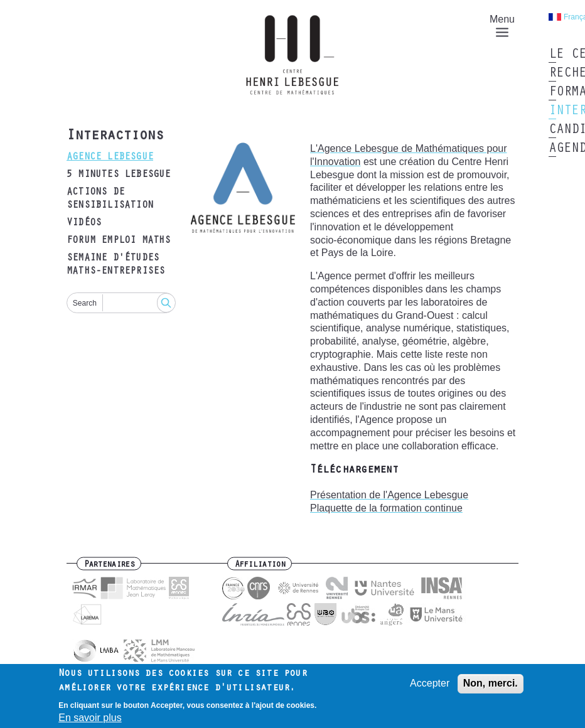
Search (85, 303)
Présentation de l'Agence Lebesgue (389, 495)
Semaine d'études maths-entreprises (115, 265)
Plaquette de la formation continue (386, 508)
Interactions (115, 137)
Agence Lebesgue (110, 158)
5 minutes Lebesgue (119, 175)
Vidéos (84, 223)
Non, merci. (491, 686)
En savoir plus (90, 721)
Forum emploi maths (119, 241)
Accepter (430, 686)
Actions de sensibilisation (110, 199)
